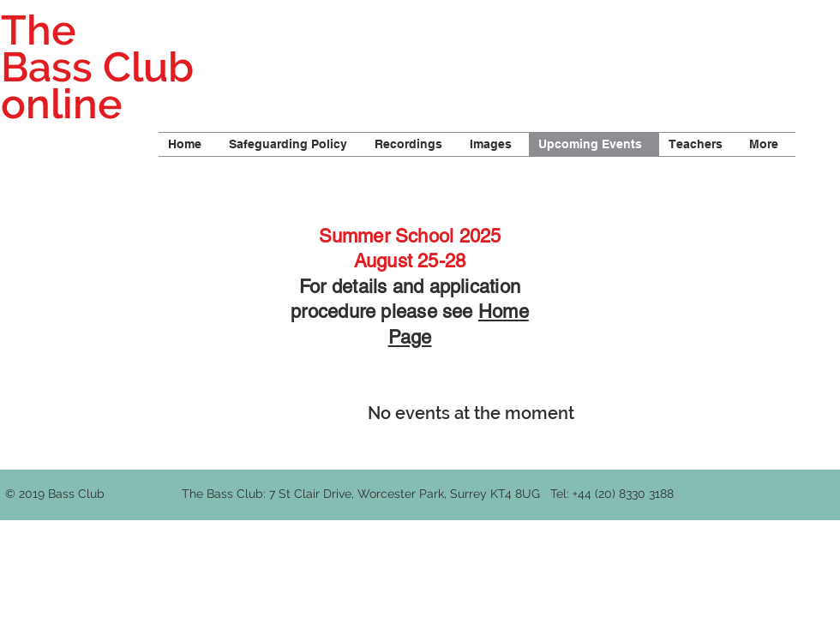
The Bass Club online (97, 67)
